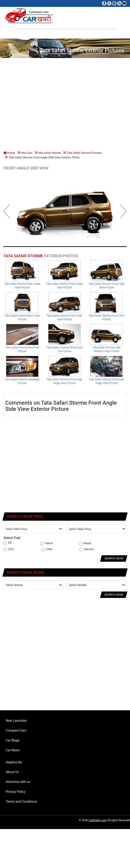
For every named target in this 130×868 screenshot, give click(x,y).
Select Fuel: (12, 538)
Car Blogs (13, 740)
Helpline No (14, 762)
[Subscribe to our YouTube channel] (124, 3)
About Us (12, 772)
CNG (47, 549)
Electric (87, 549)
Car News (13, 750)
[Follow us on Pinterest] (114, 3)
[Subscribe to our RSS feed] (119, 3)
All (7, 543)
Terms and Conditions (21, 802)
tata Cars (27, 153)
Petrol (47, 543)
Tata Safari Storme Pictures (84, 153)
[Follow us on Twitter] (109, 3)
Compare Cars (16, 730)
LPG (8, 549)
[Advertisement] (43, 103)
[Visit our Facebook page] (104, 3)
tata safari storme (50, 153)
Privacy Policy (16, 792)
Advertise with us (18, 782)
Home (9, 153)
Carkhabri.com (97, 820)
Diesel (85, 543)
